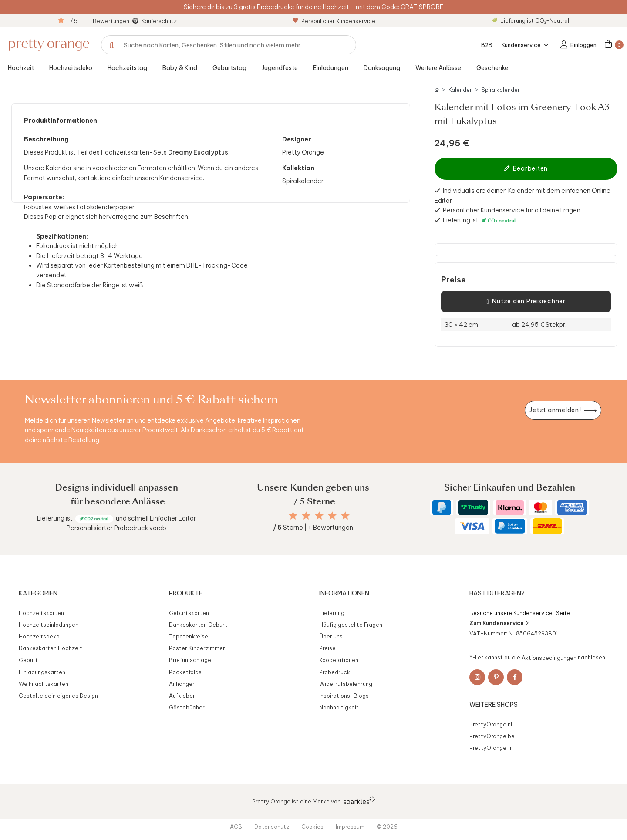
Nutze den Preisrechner (526, 302)
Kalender (460, 90)
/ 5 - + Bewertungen (100, 21)
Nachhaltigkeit (339, 707)
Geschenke (492, 68)
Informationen (344, 593)
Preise (453, 280)
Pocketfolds (185, 672)
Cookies (312, 827)
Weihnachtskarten (44, 684)
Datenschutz (272, 827)
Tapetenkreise (189, 636)
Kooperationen (339, 660)
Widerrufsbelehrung (346, 684)
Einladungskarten (42, 672)
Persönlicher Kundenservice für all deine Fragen (512, 210)
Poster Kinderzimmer (197, 648)
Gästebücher (187, 707)
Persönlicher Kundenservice (334, 21)
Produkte (186, 593)
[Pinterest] (496, 677)
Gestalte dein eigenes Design (58, 696)
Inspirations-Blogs (344, 696)
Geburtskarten (189, 613)
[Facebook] (515, 677)
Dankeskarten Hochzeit (51, 648)
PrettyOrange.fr (491, 748)
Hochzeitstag (127, 68)
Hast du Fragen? (497, 593)
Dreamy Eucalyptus (198, 152)
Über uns (331, 636)
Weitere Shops (494, 705)
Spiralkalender (501, 90)
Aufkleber (182, 696)
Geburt (28, 660)
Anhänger (182, 684)
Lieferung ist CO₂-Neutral (530, 20)
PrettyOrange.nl (491, 724)
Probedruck (335, 672)
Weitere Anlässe (438, 68)
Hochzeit (21, 68)
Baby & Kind (180, 68)
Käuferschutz (159, 21)
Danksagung (382, 68)
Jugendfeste (280, 68)
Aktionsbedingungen (549, 657)
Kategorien (38, 593)
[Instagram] (477, 677)
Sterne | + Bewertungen (313, 528)
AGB (236, 827)
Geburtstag (229, 68)
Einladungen (331, 68)
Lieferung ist (461, 220)
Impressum (350, 827)
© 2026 (387, 827)
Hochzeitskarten (41, 613)
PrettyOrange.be (492, 736)
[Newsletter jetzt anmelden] (563, 410)
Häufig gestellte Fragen (351, 625)
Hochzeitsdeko (71, 68)
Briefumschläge (190, 660)
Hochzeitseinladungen (49, 625)
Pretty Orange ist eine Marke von (314, 801)
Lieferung (332, 613)
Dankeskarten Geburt (198, 625)
